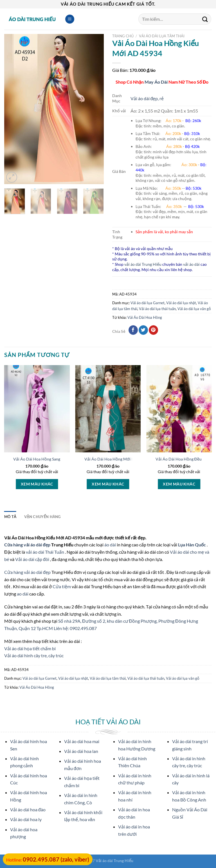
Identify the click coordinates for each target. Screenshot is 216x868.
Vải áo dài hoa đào (28, 809)
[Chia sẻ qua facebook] (133, 330)
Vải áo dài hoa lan (81, 751)
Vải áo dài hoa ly (26, 819)
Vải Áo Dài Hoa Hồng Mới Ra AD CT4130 (121, 459)
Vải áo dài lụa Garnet (148, 303)
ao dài (23, 594)
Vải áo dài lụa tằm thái (162, 36)
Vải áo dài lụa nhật (181, 303)
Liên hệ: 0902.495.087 (75, 628)
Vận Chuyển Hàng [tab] (42, 517)
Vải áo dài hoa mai (82, 741)
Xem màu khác (37, 484)
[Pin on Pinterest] (153, 330)
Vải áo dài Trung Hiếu (114, 861)
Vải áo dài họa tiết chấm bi (30, 648)
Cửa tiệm (62, 586)
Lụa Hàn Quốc (192, 545)
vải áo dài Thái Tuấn (45, 552)
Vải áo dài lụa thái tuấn (157, 309)
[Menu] (70, 19)
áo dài (110, 545)
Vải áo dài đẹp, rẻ (147, 98)
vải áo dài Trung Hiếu (143, 264)
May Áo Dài (156, 82)
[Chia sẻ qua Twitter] (143, 330)
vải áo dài (191, 264)
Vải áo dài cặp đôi (32, 559)
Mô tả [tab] (10, 517)
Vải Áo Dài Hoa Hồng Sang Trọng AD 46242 (52, 459)
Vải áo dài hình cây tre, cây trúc (34, 655)
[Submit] (205, 19)
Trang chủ (123, 36)
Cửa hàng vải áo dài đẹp (28, 545)
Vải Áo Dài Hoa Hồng (145, 317)
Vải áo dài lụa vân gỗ (194, 309)
